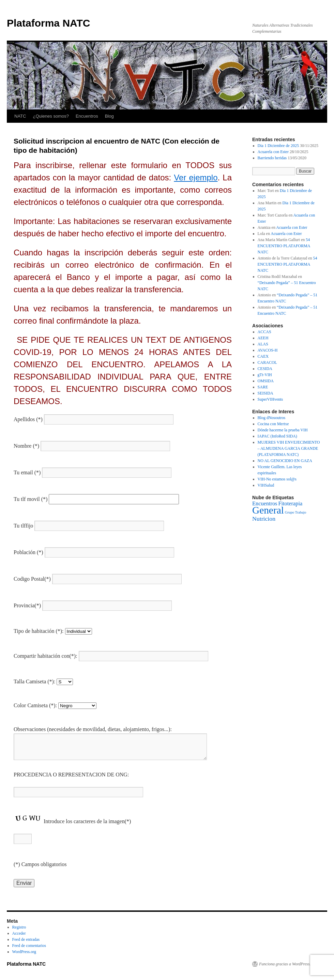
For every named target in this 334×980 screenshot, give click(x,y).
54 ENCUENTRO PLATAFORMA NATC (284, 246)
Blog (109, 116)
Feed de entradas (26, 939)
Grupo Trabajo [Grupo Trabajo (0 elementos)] (295, 512)
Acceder (19, 933)
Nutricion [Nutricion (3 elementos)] (264, 519)
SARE (263, 387)
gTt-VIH (265, 375)
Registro (19, 927)
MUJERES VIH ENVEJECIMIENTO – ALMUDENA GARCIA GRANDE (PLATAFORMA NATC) (289, 448)
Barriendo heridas (272, 158)
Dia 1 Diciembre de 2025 (278, 146)
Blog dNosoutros (272, 418)
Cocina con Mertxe (273, 424)
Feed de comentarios (29, 946)
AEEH (263, 338)
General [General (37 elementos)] (268, 510)
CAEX (263, 356)
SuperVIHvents (270, 399)
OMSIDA (266, 381)
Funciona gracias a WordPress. (285, 964)
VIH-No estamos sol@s (277, 479)
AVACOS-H (268, 350)
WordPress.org (24, 952)
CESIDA (265, 369)
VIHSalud (266, 485)
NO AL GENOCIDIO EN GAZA (285, 461)
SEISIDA (265, 393)
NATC (20, 116)
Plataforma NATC (48, 23)
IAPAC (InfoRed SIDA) (277, 436)
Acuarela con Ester (273, 152)
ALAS (263, 344)
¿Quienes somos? (51, 116)
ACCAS (264, 332)
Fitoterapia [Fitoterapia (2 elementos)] (290, 503)
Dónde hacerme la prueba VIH (283, 430)
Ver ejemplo (196, 177)
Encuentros (87, 116)
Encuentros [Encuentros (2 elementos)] (265, 503)
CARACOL (267, 362)
